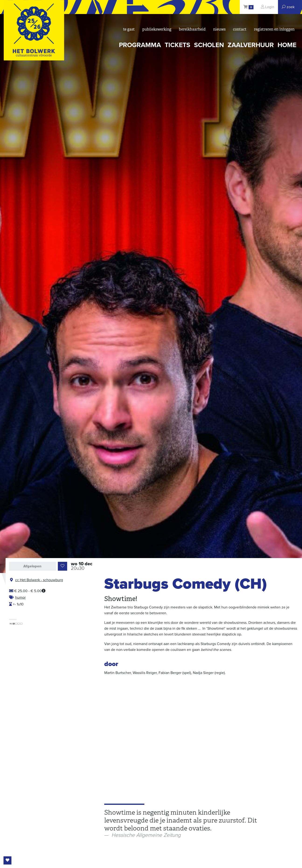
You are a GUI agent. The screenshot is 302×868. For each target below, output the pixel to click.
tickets (177, 45)
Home (287, 45)
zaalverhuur (251, 45)
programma (140, 45)
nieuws (219, 29)
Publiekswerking (157, 29)
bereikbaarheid (192, 29)
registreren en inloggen (274, 29)
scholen (209, 45)
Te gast (129, 29)
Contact (240, 29)
